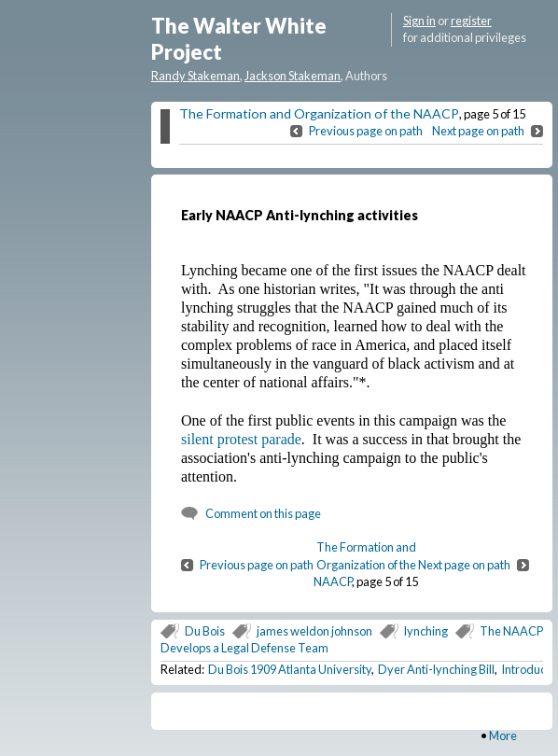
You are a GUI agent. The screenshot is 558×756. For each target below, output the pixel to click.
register (471, 21)
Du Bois (205, 631)
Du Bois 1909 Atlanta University (290, 669)
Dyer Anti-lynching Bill (436, 669)
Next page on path (478, 131)
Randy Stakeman (195, 76)
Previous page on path (366, 131)
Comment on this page (263, 513)
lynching (426, 631)
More (503, 735)
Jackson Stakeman (293, 76)
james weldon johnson (314, 631)
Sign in (419, 21)
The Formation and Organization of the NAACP (319, 113)
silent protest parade (241, 439)
